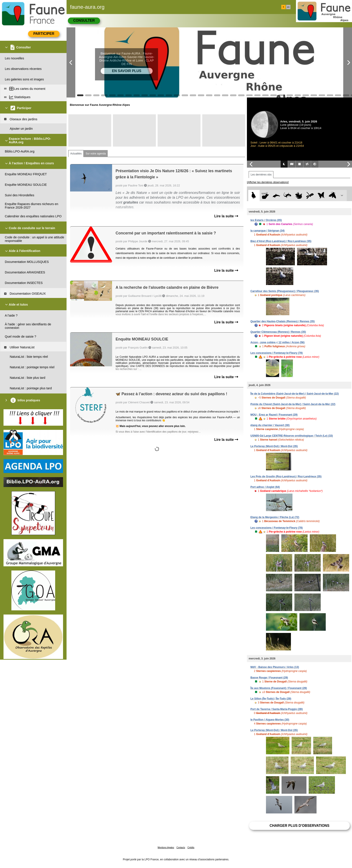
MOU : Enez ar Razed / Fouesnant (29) (274, 415)
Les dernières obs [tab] (261, 175)
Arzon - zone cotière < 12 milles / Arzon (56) (277, 342)
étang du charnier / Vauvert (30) (270, 425)
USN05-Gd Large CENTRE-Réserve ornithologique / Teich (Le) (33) (292, 436)
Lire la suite (226, 216)
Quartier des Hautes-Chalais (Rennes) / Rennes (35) (282, 321)
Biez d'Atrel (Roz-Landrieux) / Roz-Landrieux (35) (281, 241)
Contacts (181, 848)
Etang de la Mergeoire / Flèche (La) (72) (275, 517)
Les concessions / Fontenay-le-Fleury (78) (277, 353)
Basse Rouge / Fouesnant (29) (269, 678)
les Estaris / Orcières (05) (266, 220)
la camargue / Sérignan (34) (268, 231)
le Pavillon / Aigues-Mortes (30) (270, 720)
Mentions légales (166, 848)
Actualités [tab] (76, 154)
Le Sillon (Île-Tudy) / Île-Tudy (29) (271, 699)
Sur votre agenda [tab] (96, 154)
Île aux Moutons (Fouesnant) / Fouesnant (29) (279, 688)
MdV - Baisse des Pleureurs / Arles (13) (275, 667)
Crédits (191, 848)
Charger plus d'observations (299, 826)
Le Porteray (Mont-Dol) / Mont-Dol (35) (274, 446)
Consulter (84, 20)
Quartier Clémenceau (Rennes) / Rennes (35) (278, 332)
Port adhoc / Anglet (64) (265, 487)
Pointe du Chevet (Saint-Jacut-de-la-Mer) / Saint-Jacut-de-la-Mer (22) (293, 404)
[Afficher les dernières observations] (268, 182)
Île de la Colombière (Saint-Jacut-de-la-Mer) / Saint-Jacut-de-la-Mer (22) (295, 394)
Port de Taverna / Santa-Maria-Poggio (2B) (277, 709)
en (288, 7)
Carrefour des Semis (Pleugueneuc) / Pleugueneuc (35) (285, 291)
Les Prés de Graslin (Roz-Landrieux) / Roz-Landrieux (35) (286, 477)
